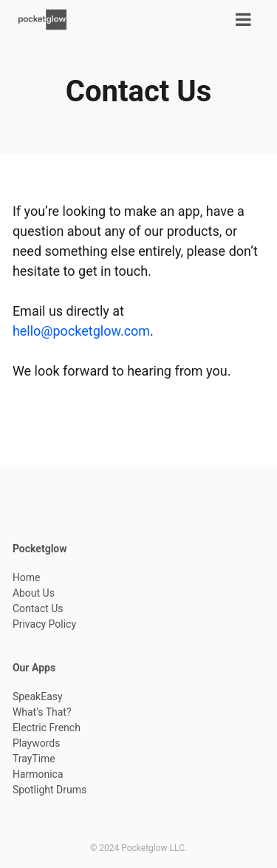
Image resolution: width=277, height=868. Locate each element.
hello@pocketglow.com (81, 331)
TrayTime (34, 759)
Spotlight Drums (49, 790)
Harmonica (38, 774)
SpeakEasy (38, 696)
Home (27, 577)
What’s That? (42, 712)
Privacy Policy (44, 624)
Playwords (37, 743)
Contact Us (38, 608)
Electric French (47, 728)
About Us (34, 593)
